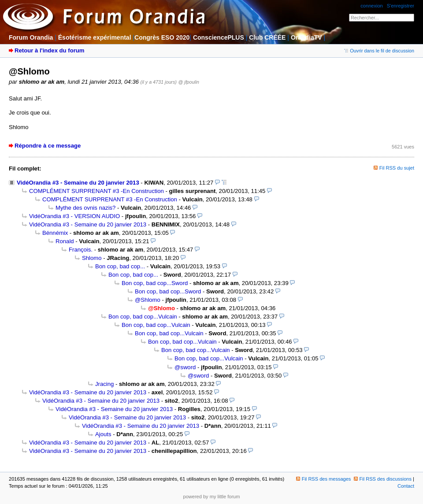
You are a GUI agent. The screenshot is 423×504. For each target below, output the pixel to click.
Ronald (65, 241)
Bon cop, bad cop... (120, 266)
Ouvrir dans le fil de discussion (379, 51)
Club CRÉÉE (267, 37)
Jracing (104, 384)
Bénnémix (55, 233)
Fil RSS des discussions (383, 479)
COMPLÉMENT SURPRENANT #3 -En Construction (96, 191)
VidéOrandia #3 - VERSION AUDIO (74, 216)
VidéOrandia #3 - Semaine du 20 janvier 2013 (78, 183)
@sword (185, 367)
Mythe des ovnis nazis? (85, 208)
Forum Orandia (31, 37)
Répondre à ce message (48, 146)
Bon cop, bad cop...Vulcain (143, 317)
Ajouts (103, 434)
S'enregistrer (401, 6)
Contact (406, 486)
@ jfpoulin (189, 82)
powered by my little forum (212, 497)
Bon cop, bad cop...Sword (155, 283)
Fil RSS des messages (324, 479)
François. (81, 250)
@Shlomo (148, 300)
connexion (371, 6)
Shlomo (92, 258)
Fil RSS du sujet (397, 168)
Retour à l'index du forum (49, 50)
